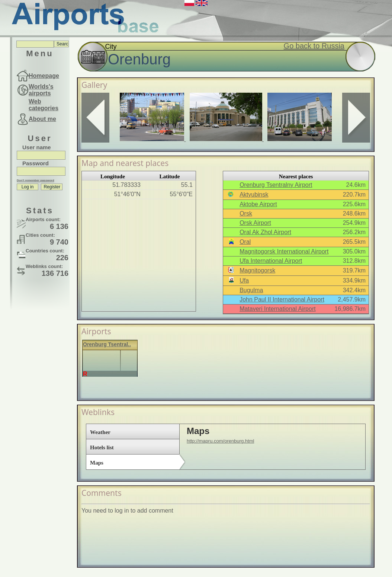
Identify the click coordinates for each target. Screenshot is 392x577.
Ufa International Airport (271, 261)
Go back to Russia (314, 46)
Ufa (244, 280)
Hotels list (102, 447)
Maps (97, 463)
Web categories (44, 105)
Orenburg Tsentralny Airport (276, 185)
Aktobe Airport (258, 204)
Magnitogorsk (257, 270)
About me (42, 119)
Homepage (44, 76)
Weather (100, 432)
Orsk (246, 213)
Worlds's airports (41, 90)
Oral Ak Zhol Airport (265, 232)
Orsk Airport (255, 223)
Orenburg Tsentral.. (107, 344)
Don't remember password (36, 180)
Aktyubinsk (254, 195)
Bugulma (251, 290)
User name (37, 147)
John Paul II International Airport (282, 299)
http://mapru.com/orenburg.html (220, 441)
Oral (245, 242)
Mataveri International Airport (278, 309)
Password (36, 163)
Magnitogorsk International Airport (284, 251)
